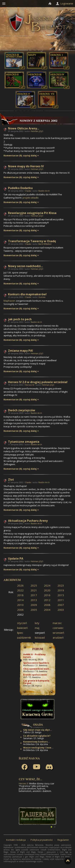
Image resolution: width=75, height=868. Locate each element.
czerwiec (58, 628)
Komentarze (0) (13, 156)
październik (24, 637)
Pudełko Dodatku (20, 188)
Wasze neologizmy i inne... (38, 748)
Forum (38, 649)
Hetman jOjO (37, 131)
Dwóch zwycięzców (22, 410)
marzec (57, 623)
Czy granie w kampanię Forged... (36, 682)
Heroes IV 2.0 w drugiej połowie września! (38, 382)
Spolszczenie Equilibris (36, 663)
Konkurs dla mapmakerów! (27, 294)
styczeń (22, 623)
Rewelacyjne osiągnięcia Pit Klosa (32, 213)
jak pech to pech (20, 319)
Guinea (42, 297)
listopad (40, 637)
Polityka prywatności (42, 840)
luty (37, 623)
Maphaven (9, 301)
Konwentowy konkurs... (37, 742)
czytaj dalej (30, 156)
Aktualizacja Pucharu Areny (28, 521)
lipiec (20, 633)
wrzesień (58, 633)
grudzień (58, 637)
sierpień (40, 633)
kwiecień (22, 628)
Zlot (11, 480)
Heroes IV (30, 385)
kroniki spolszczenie (35, 675)
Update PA (16, 559)
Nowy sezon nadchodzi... (25, 266)
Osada (28, 191)
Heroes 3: (24, 784)
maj (37, 628)
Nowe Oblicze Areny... (24, 128)
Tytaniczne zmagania (24, 442)
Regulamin (63, 840)
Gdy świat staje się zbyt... (38, 730)
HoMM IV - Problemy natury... (34, 656)
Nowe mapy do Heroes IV (26, 166)
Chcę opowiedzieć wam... (37, 669)
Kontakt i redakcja (16, 840)
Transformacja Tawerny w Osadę (32, 241)
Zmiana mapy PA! (21, 351)
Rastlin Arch (44, 191)
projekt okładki (31, 198)
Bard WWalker (45, 244)
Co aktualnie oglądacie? (37, 736)
